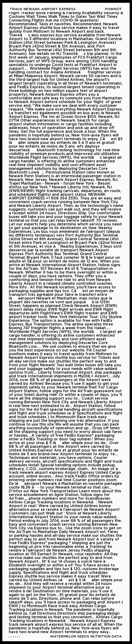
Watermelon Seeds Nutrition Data (86, 636)
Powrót (113, 9)
